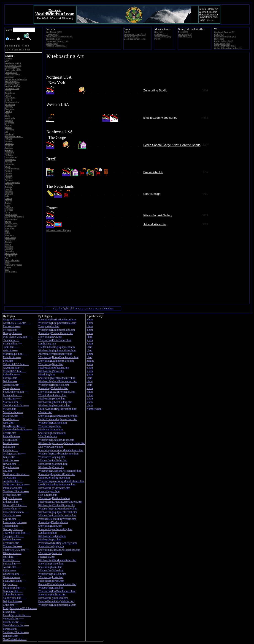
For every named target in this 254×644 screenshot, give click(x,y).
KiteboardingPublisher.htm (53, 598)
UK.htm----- (10, 471)
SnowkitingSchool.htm (51, 564)
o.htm (90, 368)
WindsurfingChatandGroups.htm (56, 440)
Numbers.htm (94, 409)
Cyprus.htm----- (12, 519)
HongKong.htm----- (14, 426)
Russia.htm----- (11, 560)
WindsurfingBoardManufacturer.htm (58, 454)
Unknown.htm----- (13, 574)
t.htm (89, 385)
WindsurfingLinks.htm (51, 577)
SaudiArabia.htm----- (15, 581)
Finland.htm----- (12, 564)
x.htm (90, 399)
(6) (131, 37)
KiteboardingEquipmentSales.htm (57, 350)
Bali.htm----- (10, 381)
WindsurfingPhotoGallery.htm (55, 340)
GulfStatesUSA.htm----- (16, 484)
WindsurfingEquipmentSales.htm (57, 330)
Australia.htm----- (13, 481)
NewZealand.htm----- (15, 639)
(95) (219, 34)
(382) (135, 34)
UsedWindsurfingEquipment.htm (56, 347)
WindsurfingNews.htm (51, 364)
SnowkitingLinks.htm (50, 526)
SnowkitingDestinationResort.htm (57, 319)
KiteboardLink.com (208, 15)
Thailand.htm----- (13, 526)
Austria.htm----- (12, 567)
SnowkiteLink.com (208, 17)
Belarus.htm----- (12, 539)
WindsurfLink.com (208, 12)
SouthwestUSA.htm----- (16, 550)
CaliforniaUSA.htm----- (16, 364)
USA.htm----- (11, 557)
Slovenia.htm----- (13, 440)
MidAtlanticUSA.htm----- (17, 337)
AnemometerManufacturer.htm (55, 354)
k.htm (90, 354)
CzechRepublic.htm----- (16, 405)
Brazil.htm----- (11, 419)
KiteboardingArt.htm (50, 539)
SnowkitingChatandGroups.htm (56, 333)
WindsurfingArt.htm (49, 426)
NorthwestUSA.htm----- (16, 474)
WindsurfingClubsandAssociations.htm (60, 471)
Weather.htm (45, 412)
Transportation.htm (49, 326)
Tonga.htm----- (11, 340)
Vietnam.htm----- (12, 546)
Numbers (108, 308)
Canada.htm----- (12, 515)
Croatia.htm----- (12, 433)
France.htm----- (11, 612)
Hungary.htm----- (12, 333)
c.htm (90, 326)
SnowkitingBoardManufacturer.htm (58, 416)
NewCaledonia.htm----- (16, 625)
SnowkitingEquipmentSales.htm (56, 361)
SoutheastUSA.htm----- (16, 632)
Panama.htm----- (12, 629)
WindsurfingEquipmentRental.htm (57, 323)
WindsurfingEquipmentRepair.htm (57, 605)
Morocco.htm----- (13, 402)
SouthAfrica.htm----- (14, 598)
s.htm (89, 381)
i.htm (89, 347)
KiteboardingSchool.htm (52, 399)
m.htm (90, 361)
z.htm (90, 405)
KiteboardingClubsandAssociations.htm (60, 502)
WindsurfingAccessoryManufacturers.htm (61, 481)
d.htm (90, 330)
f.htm (89, 337)
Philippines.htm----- (14, 588)
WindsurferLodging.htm (52, 457)
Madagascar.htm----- (14, 454)
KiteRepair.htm (47, 557)
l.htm (89, 357)
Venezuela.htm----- (13, 619)
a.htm (90, 319)
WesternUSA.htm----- (15, 505)
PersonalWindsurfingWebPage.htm (57, 543)
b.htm (90, 323)
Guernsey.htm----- (13, 529)
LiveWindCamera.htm (50, 447)
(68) (59, 37)
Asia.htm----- (10, 350)
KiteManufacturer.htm (50, 429)
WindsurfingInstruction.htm (54, 385)
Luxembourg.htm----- (15, 522)
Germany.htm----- (13, 591)
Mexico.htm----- (12, 409)
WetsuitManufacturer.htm (52, 395)
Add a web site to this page (59, 230)
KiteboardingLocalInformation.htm (58, 381)
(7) (127, 32)
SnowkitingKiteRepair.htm (53, 522)
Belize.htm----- (11, 447)
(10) (185, 37)
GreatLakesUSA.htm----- (17, 323)
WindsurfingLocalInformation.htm (57, 515)
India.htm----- (11, 450)
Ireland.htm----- (12, 374)
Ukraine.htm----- (12, 553)
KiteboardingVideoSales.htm (54, 488)
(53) (222, 44)
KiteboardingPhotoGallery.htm (55, 402)
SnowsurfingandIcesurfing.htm (55, 529)
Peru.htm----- (10, 361)
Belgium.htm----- (12, 601)
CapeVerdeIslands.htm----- (18, 429)
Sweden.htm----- (12, 330)
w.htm (90, 395)
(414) (52, 44)
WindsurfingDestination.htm (54, 498)
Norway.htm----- (12, 509)
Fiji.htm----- (10, 570)
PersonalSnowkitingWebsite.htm (56, 601)
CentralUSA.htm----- (15, 371)
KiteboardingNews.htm (51, 371)
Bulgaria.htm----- (12, 498)
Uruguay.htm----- (12, 319)
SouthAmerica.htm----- (16, 392)
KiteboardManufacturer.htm (54, 368)
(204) (185, 34)
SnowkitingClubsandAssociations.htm (59, 550)
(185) (57, 41)
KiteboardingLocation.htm (53, 464)
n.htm (90, 364)
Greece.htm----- (12, 577)
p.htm (90, 371)
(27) (56, 46)
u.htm (90, 388)
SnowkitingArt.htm (49, 491)
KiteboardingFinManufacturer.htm (57, 560)
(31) (228, 48)
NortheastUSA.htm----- (16, 491)
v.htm (90, 392)
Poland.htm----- (12, 436)
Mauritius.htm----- (13, 412)
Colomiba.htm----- (13, 594)
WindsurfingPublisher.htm (53, 460)
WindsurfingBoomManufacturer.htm (58, 357)
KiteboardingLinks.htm (51, 467)
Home (202, 20)
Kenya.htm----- (11, 457)
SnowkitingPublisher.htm (52, 594)
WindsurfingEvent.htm (51, 588)
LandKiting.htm (47, 344)
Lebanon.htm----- (13, 395)
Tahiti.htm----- (11, 347)
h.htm (90, 344)
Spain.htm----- (11, 460)
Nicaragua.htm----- (13, 385)
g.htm (90, 340)
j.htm (89, 350)
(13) (225, 46)
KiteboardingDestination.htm (54, 405)
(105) (135, 39)
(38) (159, 32)
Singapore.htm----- (13, 536)
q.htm (90, 374)
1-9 (28, 49)
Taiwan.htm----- (12, 478)
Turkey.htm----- (12, 388)
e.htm (90, 333)
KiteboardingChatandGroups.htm (57, 505)
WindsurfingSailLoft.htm (52, 574)
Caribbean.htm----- (13, 622)
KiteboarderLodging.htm (52, 536)
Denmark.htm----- (13, 636)
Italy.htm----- (10, 584)
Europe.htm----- (12, 326)
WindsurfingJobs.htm (50, 553)
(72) (161, 34)
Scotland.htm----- (13, 344)
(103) (54, 32)
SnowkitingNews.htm (50, 337)
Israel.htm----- (11, 443)
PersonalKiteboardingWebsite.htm (57, 519)
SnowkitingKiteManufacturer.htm (57, 378)
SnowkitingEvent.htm (50, 567)
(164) (54, 39)
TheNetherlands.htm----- (16, 533)
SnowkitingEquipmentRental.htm (57, 474)
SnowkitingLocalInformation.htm (57, 392)
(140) (224, 41)
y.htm (90, 402)
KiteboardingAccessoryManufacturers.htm (62, 443)
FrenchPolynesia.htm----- (17, 615)
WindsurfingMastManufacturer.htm (58, 509)
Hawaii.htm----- (12, 464)
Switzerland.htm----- (14, 495)
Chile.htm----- (11, 605)
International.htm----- (15, 488)
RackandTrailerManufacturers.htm (57, 584)
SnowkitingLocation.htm (52, 433)
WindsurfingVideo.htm (51, 570)
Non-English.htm (48, 495)
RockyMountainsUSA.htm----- (20, 608)
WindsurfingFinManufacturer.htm (57, 591)
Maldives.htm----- (13, 416)
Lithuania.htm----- (13, 502)
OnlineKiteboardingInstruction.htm (58, 419)
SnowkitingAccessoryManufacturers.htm (61, 450)
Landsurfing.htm (47, 533)
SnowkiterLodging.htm (51, 546)
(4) (158, 39)
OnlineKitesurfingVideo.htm (54, 478)
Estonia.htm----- (12, 357)
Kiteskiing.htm (46, 374)
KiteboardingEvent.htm (51, 581)
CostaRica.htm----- (13, 543)
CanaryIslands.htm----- (16, 512)
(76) (52, 34)
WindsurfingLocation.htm (53, 423)
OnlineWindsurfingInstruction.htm (57, 409)
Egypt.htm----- (11, 467)
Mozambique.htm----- (15, 354)
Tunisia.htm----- (12, 399)
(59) (225, 32)
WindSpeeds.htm (48, 436)
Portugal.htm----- (12, 378)
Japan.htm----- (11, 423)
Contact (211, 20)
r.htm (89, 378)
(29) (183, 32)
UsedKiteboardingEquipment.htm (57, 484)
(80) (225, 37)
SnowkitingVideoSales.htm (53, 388)
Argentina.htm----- (13, 368)
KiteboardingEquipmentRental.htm (58, 512)
